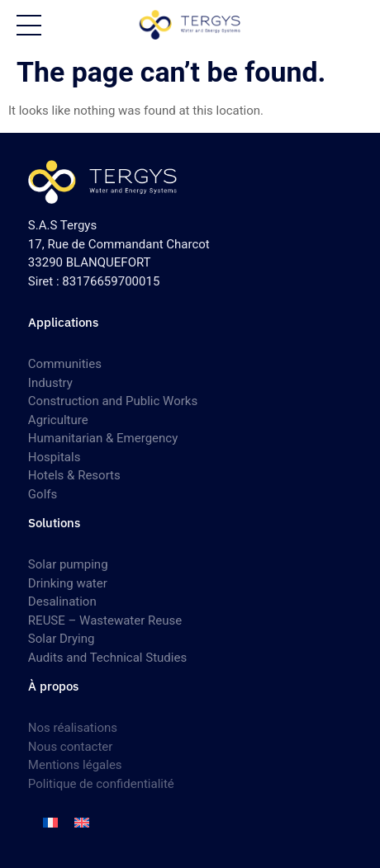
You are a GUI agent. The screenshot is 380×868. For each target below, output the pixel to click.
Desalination (62, 601)
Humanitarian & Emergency (103, 438)
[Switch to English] (82, 823)
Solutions (54, 523)
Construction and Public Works (113, 401)
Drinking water (68, 583)
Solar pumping (68, 564)
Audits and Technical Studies (107, 658)
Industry (50, 383)
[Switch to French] (50, 823)
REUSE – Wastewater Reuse (105, 620)
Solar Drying (62, 639)
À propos (53, 686)
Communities (65, 364)
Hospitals (55, 457)
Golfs (43, 494)
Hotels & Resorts (74, 475)
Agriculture (58, 420)
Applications (63, 322)
